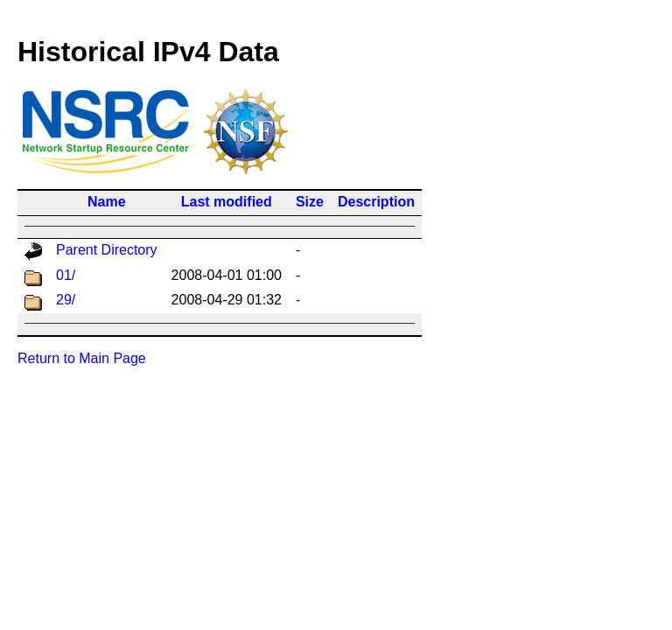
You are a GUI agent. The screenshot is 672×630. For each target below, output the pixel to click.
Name (107, 202)
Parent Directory (107, 250)
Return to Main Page (82, 358)
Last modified (227, 202)
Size (310, 202)
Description (376, 202)
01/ (66, 275)
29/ (66, 300)
